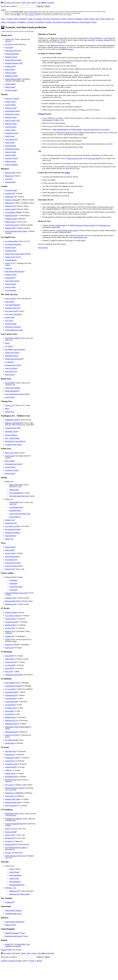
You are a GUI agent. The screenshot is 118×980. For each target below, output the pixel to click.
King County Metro (12, 453)
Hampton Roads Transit (13, 802)
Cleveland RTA (10, 705)
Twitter (32, 961)
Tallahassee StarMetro (13, 533)
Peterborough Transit (12, 111)
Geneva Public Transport (13, 910)
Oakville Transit (11, 73)
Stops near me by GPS (75, 158)
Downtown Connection (13, 327)
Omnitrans (9, 268)
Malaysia (75, 22)
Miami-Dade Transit (16, 485)
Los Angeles (38, 19)
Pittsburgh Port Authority (14, 819)
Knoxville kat (10, 755)
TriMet (7, 639)
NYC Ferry (9, 321)
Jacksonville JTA (11, 523)
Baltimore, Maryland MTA (14, 423)
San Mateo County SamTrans (15, 349)
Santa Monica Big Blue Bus (14, 271)
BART (7, 343)
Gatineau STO (10, 193)
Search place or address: (19, 6)
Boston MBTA (10, 383)
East (28, 3)
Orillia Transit (10, 136)
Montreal (23, 19)
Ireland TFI (9, 944)
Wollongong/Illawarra (17, 885)
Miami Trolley (14, 490)
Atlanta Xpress (10, 773)
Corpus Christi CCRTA (13, 563)
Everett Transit (10, 467)
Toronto (10, 19)
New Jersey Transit (12, 311)
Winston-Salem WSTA (13, 601)
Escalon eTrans (10, 619)
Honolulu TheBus (11, 612)
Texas (97, 19)
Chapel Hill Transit (16, 587)
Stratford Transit (11, 146)
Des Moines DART (12, 740)
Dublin (23, 944)
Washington (78, 19)
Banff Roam (9, 203)
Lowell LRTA (10, 397)
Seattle (86, 19)
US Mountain (11, 22)
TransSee (4, 961)
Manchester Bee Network (14, 936)
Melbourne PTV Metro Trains (19, 894)
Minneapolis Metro (12, 732)
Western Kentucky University (15, 788)
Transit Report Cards (80, 237)
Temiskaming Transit (12, 149)
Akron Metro (9, 711)
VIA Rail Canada (11, 90)
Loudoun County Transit (13, 445)
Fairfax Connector (11, 435)
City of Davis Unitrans (13, 616)
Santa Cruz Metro (11, 368)
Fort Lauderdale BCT (17, 493)
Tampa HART (14, 502)
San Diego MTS (11, 251)
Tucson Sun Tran (11, 662)
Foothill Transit (10, 248)
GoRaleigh (13, 580)
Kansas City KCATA (12, 735)
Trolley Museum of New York (15, 856)
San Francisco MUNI (12, 338)
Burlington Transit (11, 76)
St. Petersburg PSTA (16, 507)
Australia (48, 22)
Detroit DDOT (10, 683)
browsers (70, 49)
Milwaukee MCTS (11, 721)
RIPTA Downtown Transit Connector (83, 225)
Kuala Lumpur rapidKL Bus (15, 922)
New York (46, 19)
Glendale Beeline (11, 260)
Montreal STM (10, 173)
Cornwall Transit (11, 127)
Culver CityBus (10, 287)
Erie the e (8, 853)
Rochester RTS (10, 838)
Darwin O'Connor (16, 961)
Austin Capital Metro (12, 556)
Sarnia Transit (10, 143)
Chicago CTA (10, 405)
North (23, 3)
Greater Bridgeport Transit (14, 330)
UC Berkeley (9, 362)
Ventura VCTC (10, 263)
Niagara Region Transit (13, 79)
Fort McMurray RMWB (13, 212)
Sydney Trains (14, 872)
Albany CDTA (10, 835)
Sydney (12, 869)
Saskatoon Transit (11, 216)
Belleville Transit (11, 124)
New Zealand (57, 22)
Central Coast (14, 878)
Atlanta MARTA (11, 767)
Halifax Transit (10, 222)
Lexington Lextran (11, 764)
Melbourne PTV (15, 891)
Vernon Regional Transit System (16, 231)
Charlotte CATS (10, 598)
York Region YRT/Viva (13, 51)
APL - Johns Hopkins (12, 438)
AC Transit (9, 346)
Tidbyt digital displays (60, 129)
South (33, 3)
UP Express (9, 47)
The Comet (9, 785)
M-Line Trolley (10, 553)
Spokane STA (10, 636)
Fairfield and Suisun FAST (14, 359)
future (64, 47)
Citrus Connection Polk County (20, 514)
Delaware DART (11, 832)
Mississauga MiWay (12, 54)
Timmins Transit (11, 152)
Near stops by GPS (8, 3)
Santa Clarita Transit (12, 281)
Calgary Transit (10, 209)
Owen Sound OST (11, 139)
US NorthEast (39, 22)
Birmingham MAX (11, 777)
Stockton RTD (10, 628)
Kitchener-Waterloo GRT (14, 63)
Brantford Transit (11, 117)
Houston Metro (10, 547)
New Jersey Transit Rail (13, 314)
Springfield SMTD (11, 692)
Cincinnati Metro (11, 698)
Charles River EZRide (13, 388)
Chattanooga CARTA (12, 758)
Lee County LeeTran (12, 526)
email (48, 244)
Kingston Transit (11, 108)
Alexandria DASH (11, 431)
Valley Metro (9, 659)
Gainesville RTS (11, 536)
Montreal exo (10, 176)
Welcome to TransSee (47, 34)
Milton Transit (10, 87)
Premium (41, 114)
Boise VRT (9, 672)
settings (67, 173)
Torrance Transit (11, 275)
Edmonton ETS (10, 206)
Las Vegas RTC (10, 665)
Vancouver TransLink (12, 200)
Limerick (8, 946)
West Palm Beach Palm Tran (19, 496)
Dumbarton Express (12, 356)
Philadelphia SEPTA (12, 814)
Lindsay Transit (10, 130)
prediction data (60, 225)
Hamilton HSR (10, 66)
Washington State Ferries (13, 464)
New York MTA (10, 299)
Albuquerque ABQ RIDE (14, 675)
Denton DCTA (10, 569)
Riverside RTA (10, 278)
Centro (7, 829)
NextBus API (80, 217)
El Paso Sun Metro (11, 566)
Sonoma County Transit (13, 365)
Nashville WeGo (11, 751)
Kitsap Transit (10, 473)
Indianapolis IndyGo (12, 724)
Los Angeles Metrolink (13, 244)
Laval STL (9, 179)
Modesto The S (10, 631)
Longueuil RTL (10, 182)
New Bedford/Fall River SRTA (15, 848)
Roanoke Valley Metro (13, 799)
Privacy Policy (43, 248)
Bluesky (39, 961)
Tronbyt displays (77, 129)
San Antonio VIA (11, 560)
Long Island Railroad (12, 305)
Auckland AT (10, 902)
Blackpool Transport (12, 933)
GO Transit (9, 44)
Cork (28, 944)
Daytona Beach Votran (13, 529)
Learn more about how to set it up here (96, 129)
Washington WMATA (12, 420)
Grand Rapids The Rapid (13, 686)
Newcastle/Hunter (15, 875)
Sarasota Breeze (15, 517)
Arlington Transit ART (13, 428)
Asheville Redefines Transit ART (16, 593)
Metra (7, 409)
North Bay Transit (11, 158)
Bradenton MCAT (15, 511)
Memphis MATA (11, 780)
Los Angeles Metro (12, 241)
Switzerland (67, 22)
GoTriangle (13, 590)
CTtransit (8, 841)
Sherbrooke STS (11, 197)
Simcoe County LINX (12, 121)
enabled (86, 77)
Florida (92, 19)
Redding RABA (10, 625)
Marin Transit (10, 375)
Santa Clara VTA (11, 371)
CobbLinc (8, 770)
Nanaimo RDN (10, 228)
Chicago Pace (10, 412)
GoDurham (13, 583)
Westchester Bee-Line (12, 308)
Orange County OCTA (13, 257)
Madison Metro (10, 717)
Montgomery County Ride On (15, 441)
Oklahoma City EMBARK (14, 793)
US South (30, 22)
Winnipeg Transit (11, 219)
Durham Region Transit (13, 60)
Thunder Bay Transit (12, 114)
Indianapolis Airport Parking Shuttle (17, 727)
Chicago (70, 19)
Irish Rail (31, 15)
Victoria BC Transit (12, 225)
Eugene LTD (33, 12)
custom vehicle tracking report (67, 230)
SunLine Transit (10, 284)
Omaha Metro (10, 743)
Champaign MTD (11, 695)
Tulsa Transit (9, 796)
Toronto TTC (9, 39)
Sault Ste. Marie (11, 155)
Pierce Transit (10, 461)
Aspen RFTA (10, 668)
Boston (64, 19)
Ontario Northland (11, 165)
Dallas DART (10, 550)
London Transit (10, 102)
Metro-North (9, 302)
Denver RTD (9, 656)
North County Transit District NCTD (17, 254)
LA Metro (99, 40)
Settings (4, 950)
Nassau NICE (10, 317)
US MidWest (21, 22)
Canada (30, 19)
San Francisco (56, 19)
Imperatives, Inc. (105, 225)
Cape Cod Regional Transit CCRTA (17, 394)
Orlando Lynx (10, 520)
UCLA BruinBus (11, 290)
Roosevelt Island (11, 324)
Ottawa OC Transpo (12, 98)
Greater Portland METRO (14, 824)
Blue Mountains (15, 882)
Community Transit (12, 470)
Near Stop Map (48, 3)
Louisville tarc (10, 761)
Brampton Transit (11, 57)
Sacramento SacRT (11, 622)
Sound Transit (10, 456)
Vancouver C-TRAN (12, 645)
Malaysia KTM (10, 925)
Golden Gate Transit (12, 353)
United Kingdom (85, 22)
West (39, 3)
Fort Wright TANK (11, 702)
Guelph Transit (10, 84)
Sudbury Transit (10, 161)
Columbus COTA (11, 708)
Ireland (94, 22)
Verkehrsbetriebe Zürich (13, 914)
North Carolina (106, 19)
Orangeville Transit (12, 133)
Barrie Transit (10, 70)
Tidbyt (57, 120)
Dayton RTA (9, 714)
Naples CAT (9, 539)
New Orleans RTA (11, 806)
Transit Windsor (10, 105)
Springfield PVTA (11, 844)
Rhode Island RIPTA (12, 391)
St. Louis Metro (10, 689)
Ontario (16, 19)
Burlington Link (11, 604)
